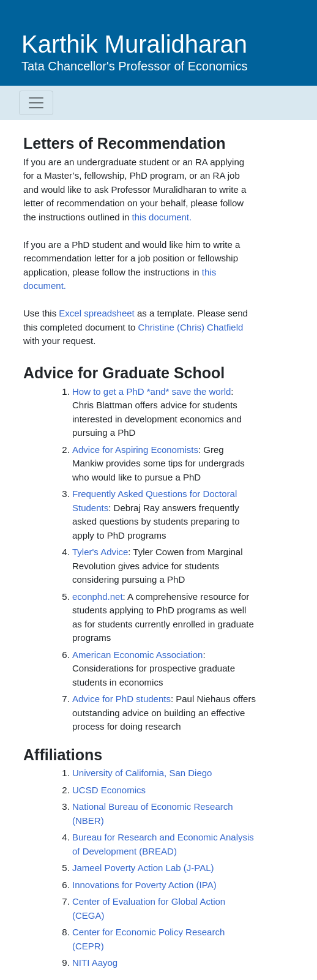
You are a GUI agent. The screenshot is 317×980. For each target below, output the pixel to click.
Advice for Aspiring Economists (135, 450)
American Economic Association (137, 655)
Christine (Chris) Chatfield (191, 327)
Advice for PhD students (121, 699)
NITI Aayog (95, 963)
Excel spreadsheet (96, 313)
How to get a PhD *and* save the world (151, 391)
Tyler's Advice (100, 552)
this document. (162, 217)
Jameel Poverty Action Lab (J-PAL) (143, 868)
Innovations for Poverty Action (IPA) (144, 885)
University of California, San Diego (142, 773)
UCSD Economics (109, 790)
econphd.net (98, 597)
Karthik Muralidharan (134, 44)
